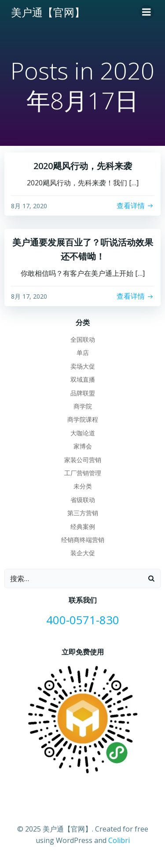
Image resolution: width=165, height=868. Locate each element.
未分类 (83, 486)
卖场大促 (83, 366)
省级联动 (83, 500)
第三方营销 (83, 513)
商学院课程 (83, 419)
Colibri (119, 840)
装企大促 (83, 553)
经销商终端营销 (83, 540)
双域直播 (83, 379)
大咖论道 (83, 433)
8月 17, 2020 (29, 206)
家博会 (83, 446)
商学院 (83, 406)
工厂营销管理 (83, 473)
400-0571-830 (83, 620)
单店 (83, 353)
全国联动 (83, 339)
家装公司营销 (83, 460)
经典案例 (83, 526)
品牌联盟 (83, 393)
